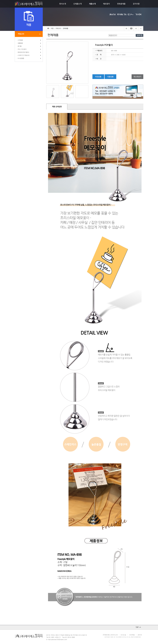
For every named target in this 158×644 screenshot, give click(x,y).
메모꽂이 (106, 4)
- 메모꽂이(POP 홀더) (23, 52)
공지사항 (136, 4)
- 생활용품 (20, 43)
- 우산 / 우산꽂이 (22, 49)
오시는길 (123, 635)
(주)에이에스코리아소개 (110, 635)
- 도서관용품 (21, 58)
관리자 (140, 635)
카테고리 (21, 34)
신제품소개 (78, 4)
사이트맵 (132, 635)
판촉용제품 (121, 4)
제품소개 (92, 4)
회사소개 (63, 4)
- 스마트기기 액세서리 (23, 55)
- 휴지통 (19, 46)
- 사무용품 (20, 40)
